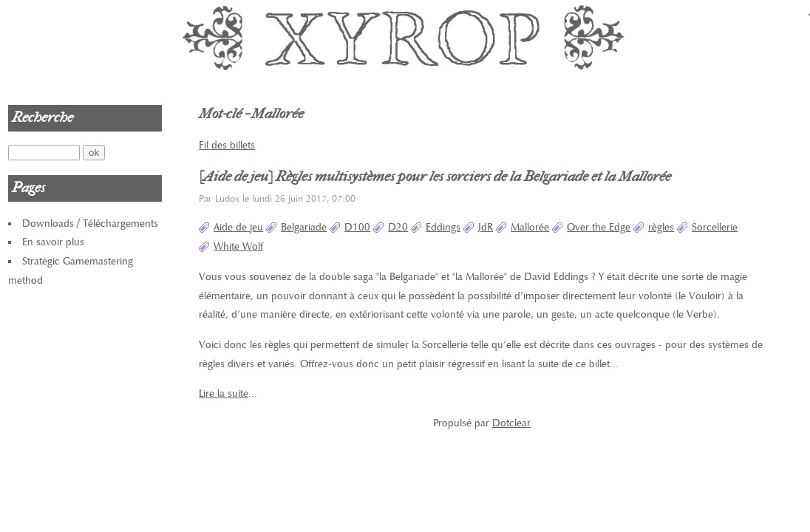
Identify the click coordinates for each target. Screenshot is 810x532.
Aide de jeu (238, 227)
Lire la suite (224, 393)
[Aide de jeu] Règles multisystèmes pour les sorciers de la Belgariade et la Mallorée (435, 177)
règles (661, 227)
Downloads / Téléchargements (90, 224)
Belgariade (304, 227)
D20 (398, 227)
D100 (357, 227)
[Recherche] (44, 153)
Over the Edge (599, 227)
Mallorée (530, 227)
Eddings (443, 227)
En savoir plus (53, 242)
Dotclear (511, 423)
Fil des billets (227, 145)
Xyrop (405, 37)
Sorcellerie (715, 227)
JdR (486, 227)
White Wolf (238, 246)
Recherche (42, 117)
